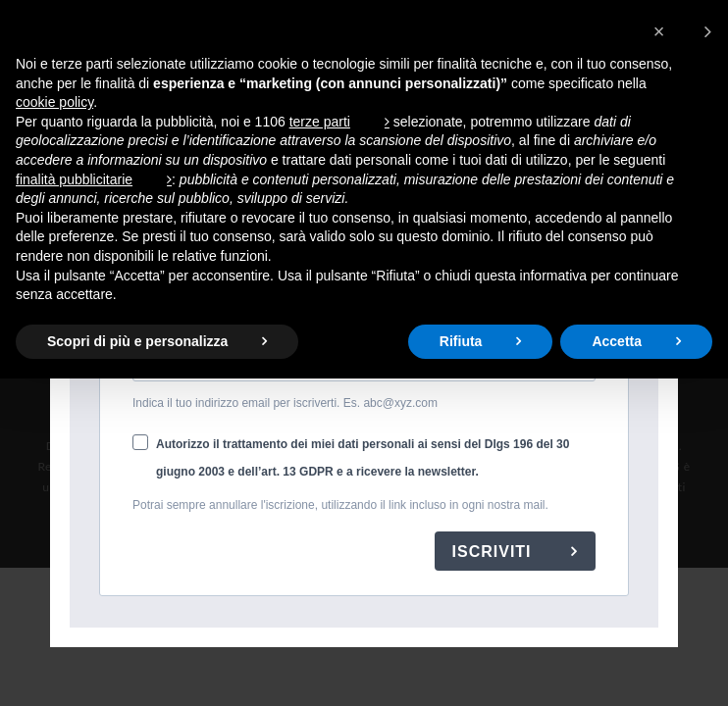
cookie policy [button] (54, 102)
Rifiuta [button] (461, 341)
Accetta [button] (617, 341)
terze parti (320, 122)
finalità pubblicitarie (74, 179)
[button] (682, 31)
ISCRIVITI (494, 552)
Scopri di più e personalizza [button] (137, 341)
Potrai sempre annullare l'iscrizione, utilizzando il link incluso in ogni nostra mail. (340, 505)
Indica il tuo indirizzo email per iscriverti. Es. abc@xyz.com (285, 403)
